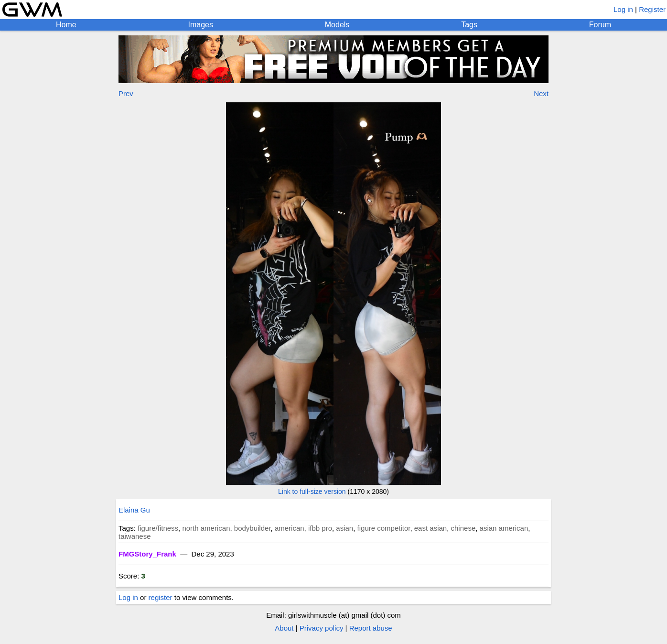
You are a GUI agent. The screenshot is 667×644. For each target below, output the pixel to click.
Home (66, 25)
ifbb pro (320, 528)
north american (206, 528)
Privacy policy (322, 628)
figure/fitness (158, 528)
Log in (623, 9)
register (161, 597)
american (290, 528)
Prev (126, 93)
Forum (600, 25)
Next (541, 93)
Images (200, 25)
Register (652, 9)
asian (344, 528)
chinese (463, 528)
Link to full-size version (312, 491)
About (284, 628)
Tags (469, 25)
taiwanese (135, 536)
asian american (504, 528)
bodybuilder (253, 528)
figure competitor (384, 528)
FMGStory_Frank (147, 554)
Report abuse (371, 628)
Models (337, 25)
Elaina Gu (134, 510)
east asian (430, 528)
